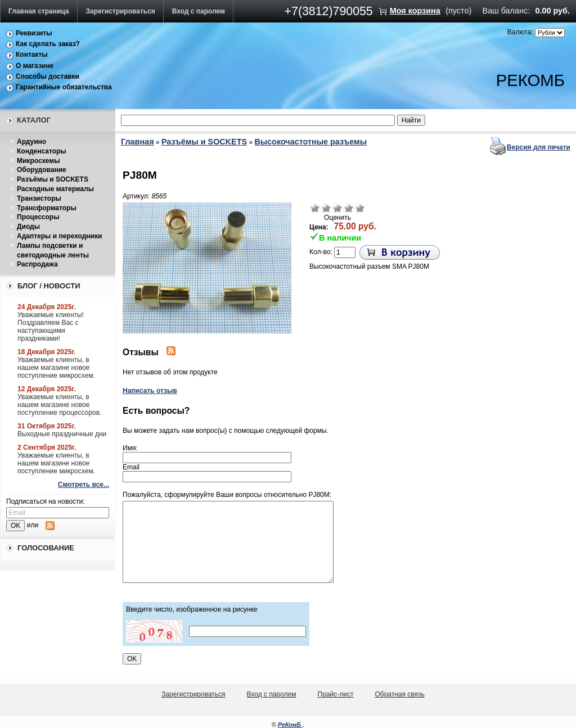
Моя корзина (415, 11)
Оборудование (42, 170)
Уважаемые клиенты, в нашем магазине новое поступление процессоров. (59, 405)
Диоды (28, 227)
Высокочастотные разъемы (310, 142)
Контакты (32, 55)
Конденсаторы (42, 151)
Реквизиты (34, 33)
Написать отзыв (150, 391)
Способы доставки (48, 76)
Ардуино (31, 142)
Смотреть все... (84, 485)
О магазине (35, 66)
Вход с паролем (199, 11)
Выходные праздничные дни (62, 434)
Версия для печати (539, 147)
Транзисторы (39, 198)
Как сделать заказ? (48, 44)
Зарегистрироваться (121, 11)
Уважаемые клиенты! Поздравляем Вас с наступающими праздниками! (51, 327)
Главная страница (39, 11)
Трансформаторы (47, 208)
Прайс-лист (336, 694)
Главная (138, 142)
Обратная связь (399, 694)
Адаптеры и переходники (59, 236)
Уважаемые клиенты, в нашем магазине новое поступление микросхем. (56, 368)
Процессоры (38, 217)
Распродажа (37, 264)
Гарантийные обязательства (64, 87)
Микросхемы (38, 161)
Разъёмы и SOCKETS (53, 179)
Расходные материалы (55, 189)
